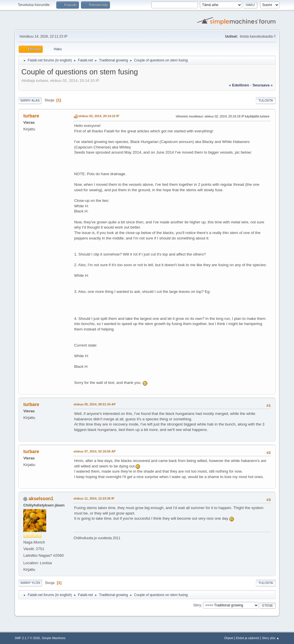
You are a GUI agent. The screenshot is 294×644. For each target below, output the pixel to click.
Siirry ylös (30, 583)
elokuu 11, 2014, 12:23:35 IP (94, 498)
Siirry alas (30, 100)
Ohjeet (229, 638)
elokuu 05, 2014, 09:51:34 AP (94, 404)
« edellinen (239, 85)
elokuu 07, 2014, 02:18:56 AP (94, 451)
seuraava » (262, 85)
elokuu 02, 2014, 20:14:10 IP (99, 116)
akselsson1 (41, 499)
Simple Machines (54, 638)
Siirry (197, 605)
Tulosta (266, 100)
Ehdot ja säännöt (248, 638)
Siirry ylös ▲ (270, 638)
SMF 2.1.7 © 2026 (27, 638)
